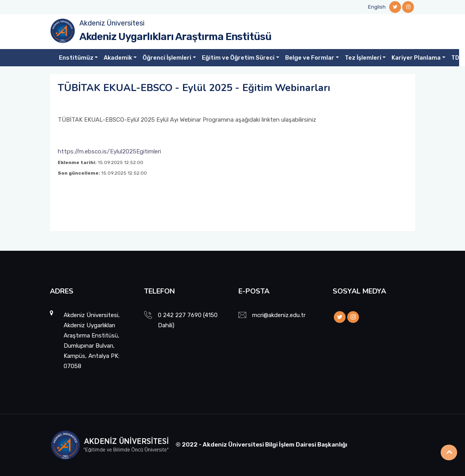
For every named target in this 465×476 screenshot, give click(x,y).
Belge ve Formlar (310, 58)
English (377, 7)
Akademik (118, 58)
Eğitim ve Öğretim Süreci (238, 58)
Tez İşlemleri (363, 58)
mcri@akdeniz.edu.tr (279, 315)
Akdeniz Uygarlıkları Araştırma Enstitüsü (175, 37)
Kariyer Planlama (416, 58)
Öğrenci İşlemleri (167, 58)
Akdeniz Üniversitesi (112, 23)
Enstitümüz (76, 58)
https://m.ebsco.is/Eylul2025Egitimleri (109, 151)
